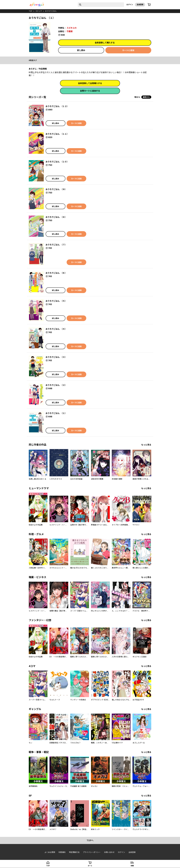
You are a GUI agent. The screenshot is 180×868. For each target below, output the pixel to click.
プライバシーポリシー (92, 852)
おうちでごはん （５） (56, 301)
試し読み (81, 50)
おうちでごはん (51, 11)
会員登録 (140, 5)
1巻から (137, 97)
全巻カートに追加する (90, 91)
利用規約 (62, 852)
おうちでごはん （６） (56, 273)
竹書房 (70, 31)
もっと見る (146, 445)
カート (90, 866)
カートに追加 (128, 50)
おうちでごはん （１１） (57, 134)
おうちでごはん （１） (56, 413)
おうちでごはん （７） (56, 245)
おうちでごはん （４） (56, 329)
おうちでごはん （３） (56, 357)
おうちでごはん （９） (56, 189)
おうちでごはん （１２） (57, 106)
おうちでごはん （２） (56, 385)
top (30, 11)
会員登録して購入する (105, 43)
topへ (90, 840)
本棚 (132, 866)
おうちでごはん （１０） (57, 162)
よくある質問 (50, 852)
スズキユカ (72, 28)
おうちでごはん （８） (56, 217)
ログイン (130, 5)
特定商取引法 (74, 852)
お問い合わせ (109, 852)
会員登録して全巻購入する (90, 83)
